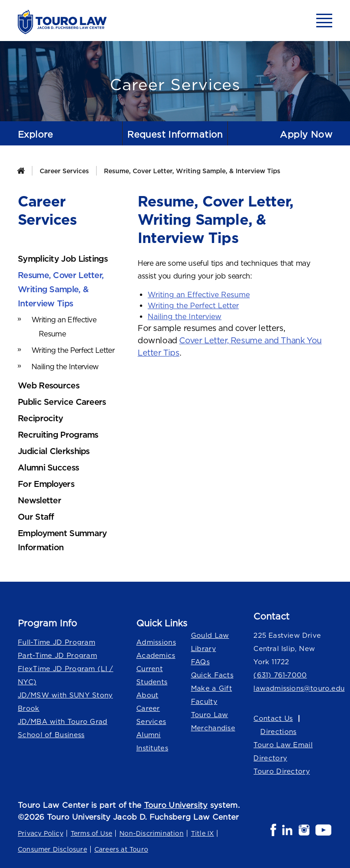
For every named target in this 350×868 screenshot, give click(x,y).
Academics (156, 655)
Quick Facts (212, 675)
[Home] (21, 171)
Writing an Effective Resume (199, 294)
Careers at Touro (121, 849)
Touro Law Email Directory (283, 751)
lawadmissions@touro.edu (293, 688)
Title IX (203, 833)
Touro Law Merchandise (213, 721)
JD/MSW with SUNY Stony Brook (65, 702)
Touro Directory (282, 771)
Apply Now (306, 134)
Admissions (156, 642)
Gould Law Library (210, 642)
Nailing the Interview (185, 316)
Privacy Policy (41, 833)
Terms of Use (91, 833)
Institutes (152, 748)
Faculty (204, 701)
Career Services (64, 171)
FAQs (200, 662)
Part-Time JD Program (57, 655)
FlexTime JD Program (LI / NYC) (66, 675)
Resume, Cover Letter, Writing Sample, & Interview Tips (192, 171)
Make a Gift (211, 688)
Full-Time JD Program (57, 642)
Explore (36, 134)
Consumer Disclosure (52, 849)
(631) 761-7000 (280, 675)
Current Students (152, 675)
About (147, 695)
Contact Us (273, 718)
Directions (278, 731)
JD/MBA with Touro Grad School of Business (63, 728)
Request (175, 134)
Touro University (176, 805)
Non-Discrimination (152, 833)
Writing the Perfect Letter (193, 305)
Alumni (149, 735)
